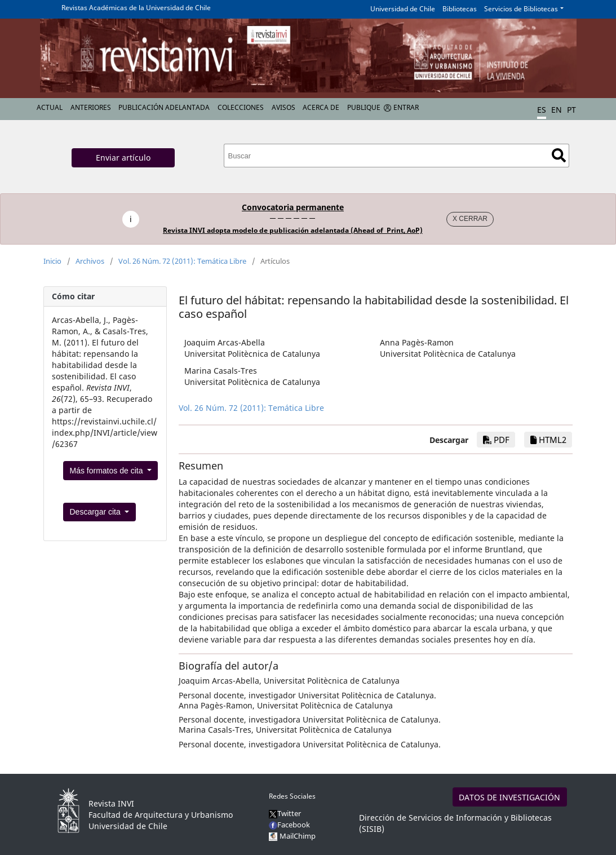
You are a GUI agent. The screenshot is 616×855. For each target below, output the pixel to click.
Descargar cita (96, 512)
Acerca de (321, 107)
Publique (364, 107)
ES (542, 110)
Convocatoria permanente (293, 207)
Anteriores (91, 107)
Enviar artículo (123, 158)
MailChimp (298, 836)
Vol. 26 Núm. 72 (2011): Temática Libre (182, 261)
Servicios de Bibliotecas (521, 9)
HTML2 (548, 440)
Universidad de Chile (403, 9)
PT (571, 110)
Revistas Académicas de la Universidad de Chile (136, 8)
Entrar (406, 107)
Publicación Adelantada (164, 107)
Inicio (52, 261)
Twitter (285, 813)
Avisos (283, 107)
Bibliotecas (460, 9)
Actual (50, 107)
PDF (496, 440)
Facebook (289, 825)
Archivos (90, 261)
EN (557, 110)
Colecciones (241, 107)
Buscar (559, 155)
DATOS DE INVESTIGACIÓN (509, 797)
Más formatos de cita (108, 471)
